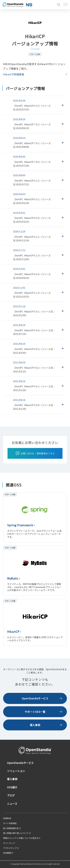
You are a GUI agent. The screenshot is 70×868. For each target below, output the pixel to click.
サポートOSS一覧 (35, 712)
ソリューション (16, 771)
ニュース (12, 804)
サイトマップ (9, 843)
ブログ (11, 795)
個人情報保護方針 (11, 828)
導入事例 (35, 725)
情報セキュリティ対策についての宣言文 (21, 838)
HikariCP (13, 632)
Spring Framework (20, 525)
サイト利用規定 (10, 823)
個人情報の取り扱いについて (16, 833)
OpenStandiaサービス (35, 698)
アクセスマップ (10, 848)
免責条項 (7, 818)
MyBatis (13, 578)
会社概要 (7, 853)
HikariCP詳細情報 (14, 74)
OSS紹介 (12, 787)
